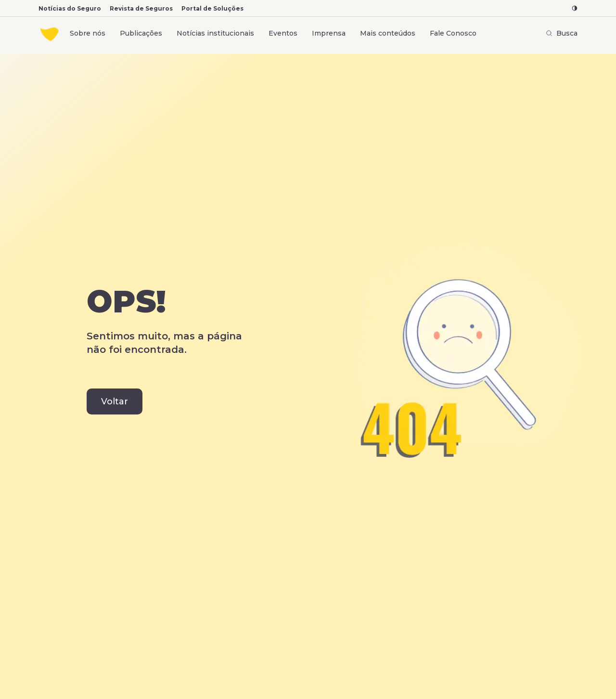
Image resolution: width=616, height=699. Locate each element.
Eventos (283, 33)
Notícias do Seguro (70, 8)
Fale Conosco (453, 33)
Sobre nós (88, 33)
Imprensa (329, 33)
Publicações (141, 33)
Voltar (115, 401)
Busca (562, 33)
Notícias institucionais (215, 33)
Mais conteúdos (388, 33)
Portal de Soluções (212, 8)
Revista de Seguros (141, 8)
